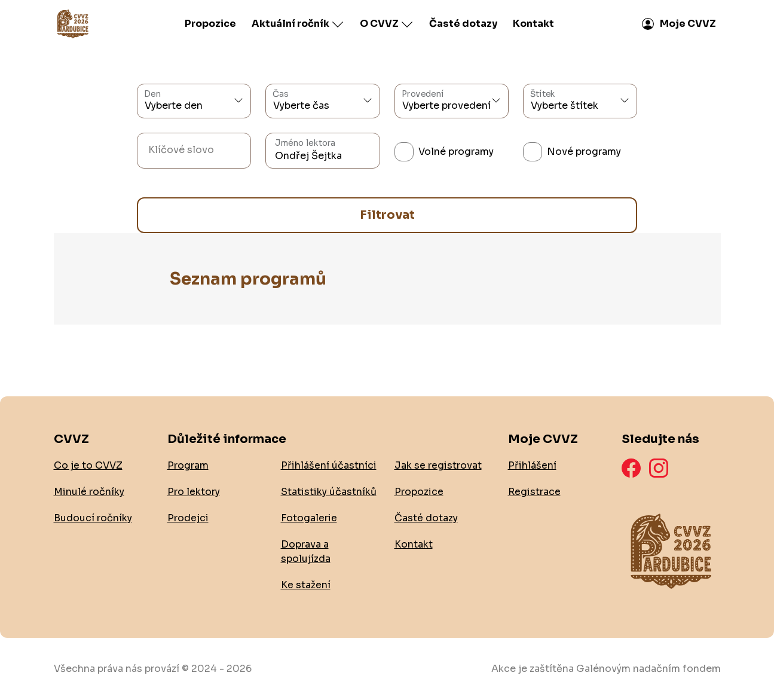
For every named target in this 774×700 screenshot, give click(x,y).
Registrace (534, 492)
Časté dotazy (463, 24)
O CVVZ (387, 24)
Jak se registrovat (438, 466)
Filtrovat (387, 215)
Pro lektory (194, 492)
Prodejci (188, 518)
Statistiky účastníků (329, 492)
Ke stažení (306, 585)
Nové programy (584, 152)
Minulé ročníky (89, 492)
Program (188, 466)
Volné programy (456, 152)
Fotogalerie (309, 518)
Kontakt (533, 24)
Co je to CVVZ (88, 466)
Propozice (210, 24)
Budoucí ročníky (93, 518)
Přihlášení (532, 466)
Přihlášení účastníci (329, 466)
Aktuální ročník (298, 24)
